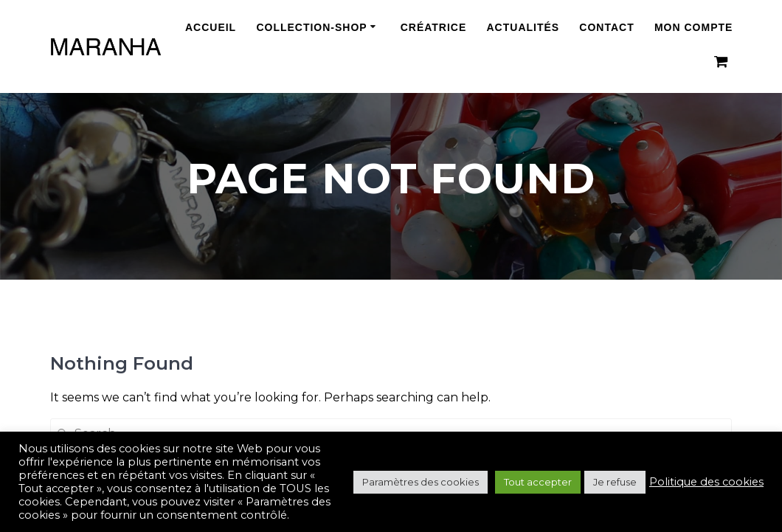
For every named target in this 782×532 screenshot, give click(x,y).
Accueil (211, 28)
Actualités (523, 28)
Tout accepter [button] (538, 482)
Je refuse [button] (615, 482)
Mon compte (693, 28)
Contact (606, 28)
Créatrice (434, 28)
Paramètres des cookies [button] (421, 482)
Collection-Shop (311, 28)
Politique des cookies (706, 482)
